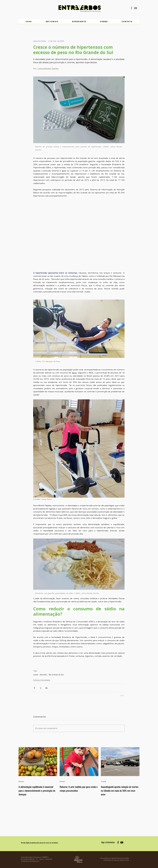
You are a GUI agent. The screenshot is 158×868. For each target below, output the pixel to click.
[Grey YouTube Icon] (136, 8)
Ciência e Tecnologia (42, 680)
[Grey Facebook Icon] (131, 8)
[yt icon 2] (122, 842)
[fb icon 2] (118, 842)
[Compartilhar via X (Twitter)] (40, 688)
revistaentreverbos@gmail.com (30, 861)
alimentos (43, 675)
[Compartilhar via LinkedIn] (46, 688)
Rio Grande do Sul (56, 675)
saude (36, 675)
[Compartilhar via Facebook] (34, 688)
